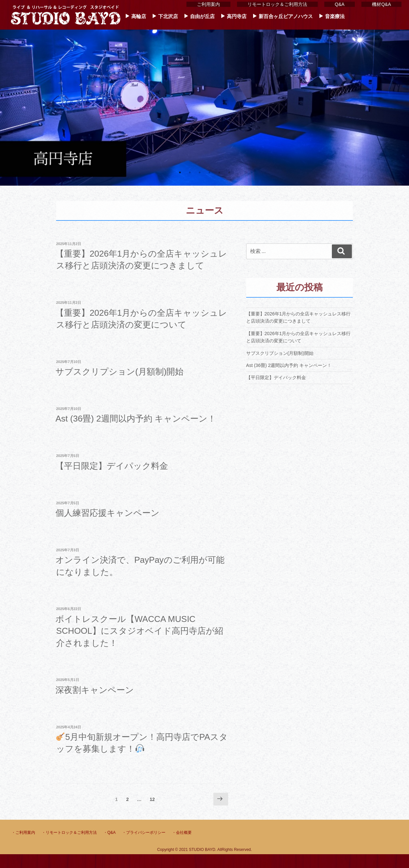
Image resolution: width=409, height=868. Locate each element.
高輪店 (139, 16)
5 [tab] (219, 172)
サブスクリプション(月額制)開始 (119, 372)
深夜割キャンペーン (95, 690)
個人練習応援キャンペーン (108, 513)
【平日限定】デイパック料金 (112, 466)
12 (152, 800)
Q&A (340, 4)
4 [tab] (209, 172)
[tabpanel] (204, 93)
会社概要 (184, 833)
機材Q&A (381, 4)
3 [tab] (200, 172)
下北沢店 (168, 16)
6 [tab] (229, 172)
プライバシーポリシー (146, 833)
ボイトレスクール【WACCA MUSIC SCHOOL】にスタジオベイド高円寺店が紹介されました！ (139, 631)
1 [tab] (180, 172)
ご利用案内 (208, 4)
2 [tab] (190, 172)
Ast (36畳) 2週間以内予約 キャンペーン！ (136, 419)
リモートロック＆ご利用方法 (277, 4)
